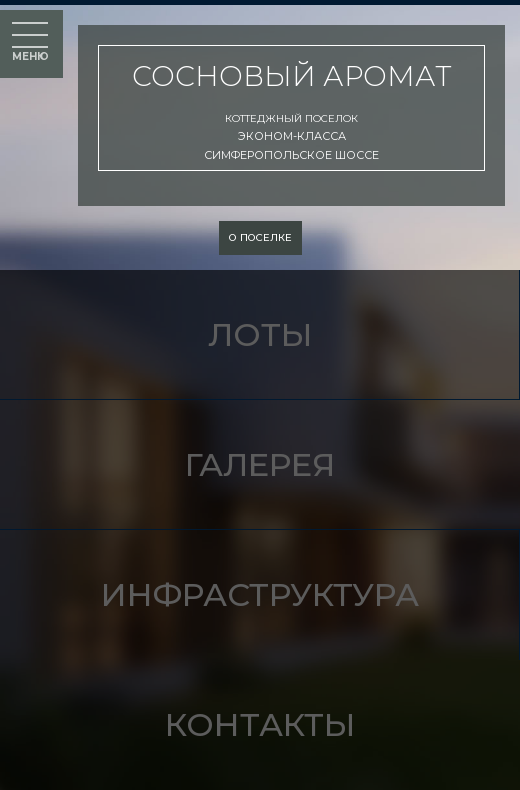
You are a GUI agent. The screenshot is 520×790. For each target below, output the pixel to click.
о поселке (260, 237)
